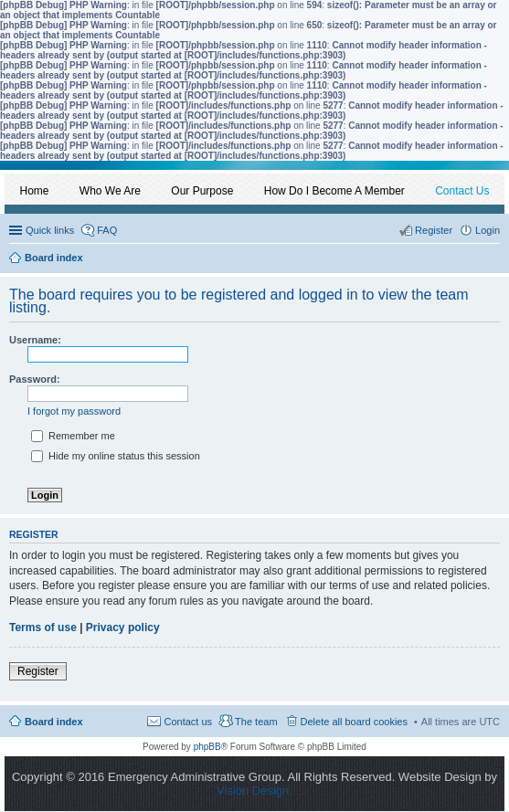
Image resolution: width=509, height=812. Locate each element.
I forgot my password (74, 411)
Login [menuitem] (488, 230)
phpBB (207, 747)
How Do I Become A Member (334, 191)
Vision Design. (254, 791)
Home (35, 191)
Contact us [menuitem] (188, 722)
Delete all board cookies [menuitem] (354, 722)
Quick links (50, 230)
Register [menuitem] (434, 230)
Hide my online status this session (116, 456)
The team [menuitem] (256, 722)
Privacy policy (123, 627)
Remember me (73, 436)
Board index (54, 722)
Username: (35, 340)
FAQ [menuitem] (107, 230)
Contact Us (462, 191)
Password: (35, 379)
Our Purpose (202, 191)
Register (38, 671)
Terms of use (43, 627)
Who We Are (110, 191)
